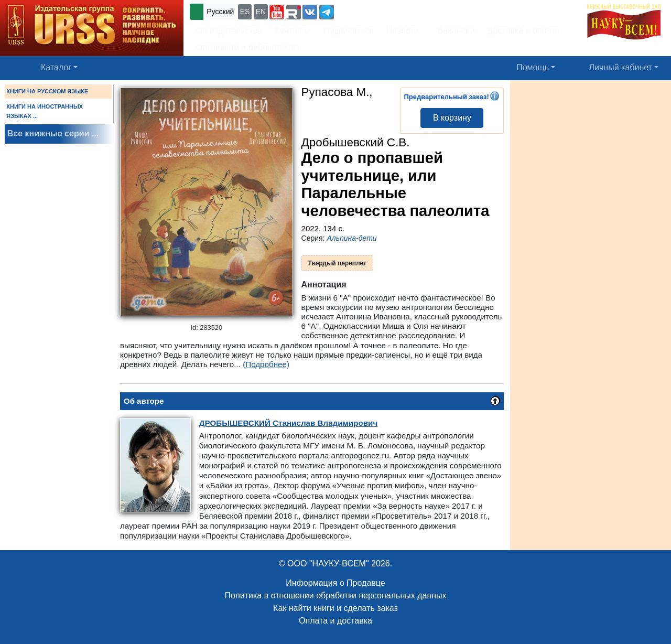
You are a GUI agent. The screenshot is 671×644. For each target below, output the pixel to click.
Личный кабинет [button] (621, 67)
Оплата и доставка (335, 621)
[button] (277, 12)
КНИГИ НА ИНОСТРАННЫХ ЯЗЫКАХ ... (45, 111)
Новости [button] (403, 31)
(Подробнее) (266, 364)
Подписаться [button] (349, 31)
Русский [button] (220, 12)
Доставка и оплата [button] (523, 31)
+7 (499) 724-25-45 (375, 11)
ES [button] (245, 12)
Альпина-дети (351, 238)
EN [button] (261, 12)
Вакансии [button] (453, 31)
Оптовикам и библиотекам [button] (247, 47)
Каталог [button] (56, 67)
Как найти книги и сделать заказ (335, 608)
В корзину (452, 118)
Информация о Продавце (335, 583)
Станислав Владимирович (289, 423)
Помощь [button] (533, 67)
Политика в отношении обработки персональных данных (335, 595)
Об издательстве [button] (229, 31)
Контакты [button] (293, 31)
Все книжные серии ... (53, 133)
